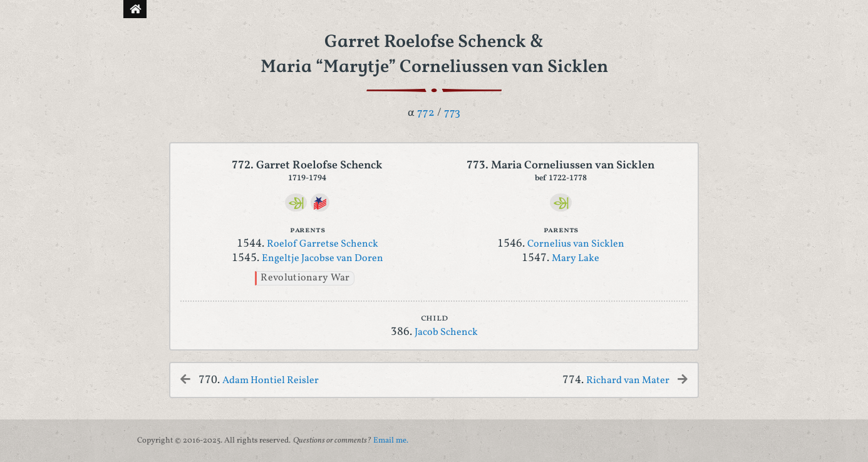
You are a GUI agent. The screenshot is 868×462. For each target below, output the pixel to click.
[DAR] (320, 203)
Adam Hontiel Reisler (271, 381)
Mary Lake (576, 259)
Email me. (391, 441)
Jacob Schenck (446, 332)
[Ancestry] (296, 203)
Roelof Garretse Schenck (323, 244)
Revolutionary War (305, 278)
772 (426, 113)
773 (452, 113)
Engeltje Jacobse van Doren (323, 259)
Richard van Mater (628, 381)
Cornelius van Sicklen (576, 244)
